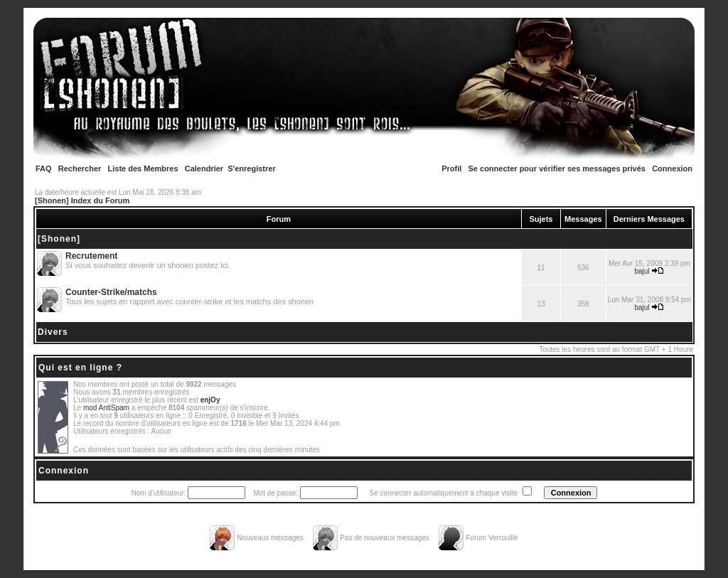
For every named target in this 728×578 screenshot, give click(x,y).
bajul (642, 271)
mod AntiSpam (106, 408)
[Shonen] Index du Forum (82, 200)
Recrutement (91, 256)
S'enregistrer (251, 168)
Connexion (672, 168)
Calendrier (204, 168)
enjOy (210, 400)
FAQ (44, 168)
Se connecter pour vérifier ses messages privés (557, 168)
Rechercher (80, 168)
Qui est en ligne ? (80, 368)
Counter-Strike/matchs (111, 292)
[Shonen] (59, 239)
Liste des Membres (143, 168)
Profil (451, 168)
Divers (53, 332)
